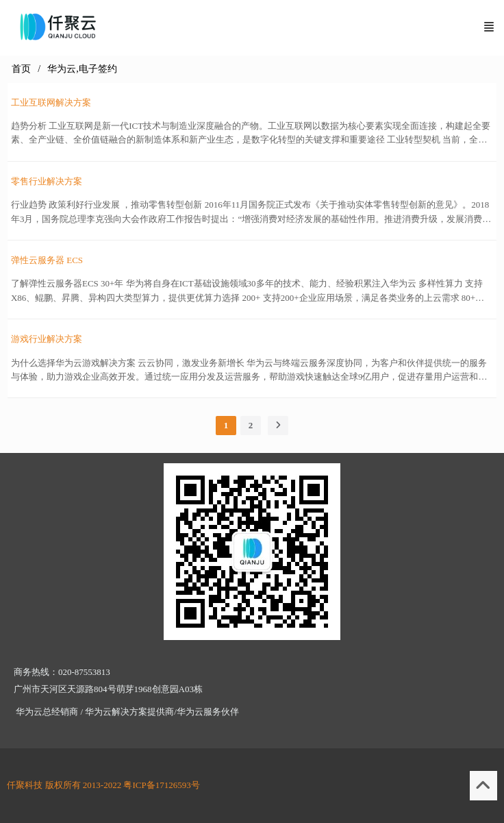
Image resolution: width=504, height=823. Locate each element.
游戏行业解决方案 (47, 339)
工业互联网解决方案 (51, 102)
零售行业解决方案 (47, 181)
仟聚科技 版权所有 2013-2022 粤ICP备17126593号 (103, 785)
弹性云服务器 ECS (47, 260)
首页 (21, 69)
